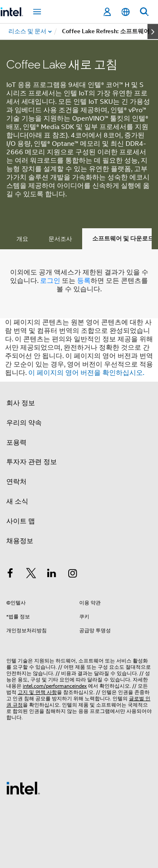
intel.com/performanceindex (55, 686)
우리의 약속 (24, 423)
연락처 (16, 482)
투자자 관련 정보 (32, 462)
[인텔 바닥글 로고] (23, 788)
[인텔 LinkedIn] (52, 575)
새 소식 (17, 501)
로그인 (50, 281)
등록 (84, 281)
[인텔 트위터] (31, 575)
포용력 (16, 443)
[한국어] (126, 12)
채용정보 (20, 541)
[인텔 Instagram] (73, 575)
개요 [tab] (22, 239)
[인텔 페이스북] (10, 575)
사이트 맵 (21, 521)
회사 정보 (21, 403)
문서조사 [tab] (60, 239)
